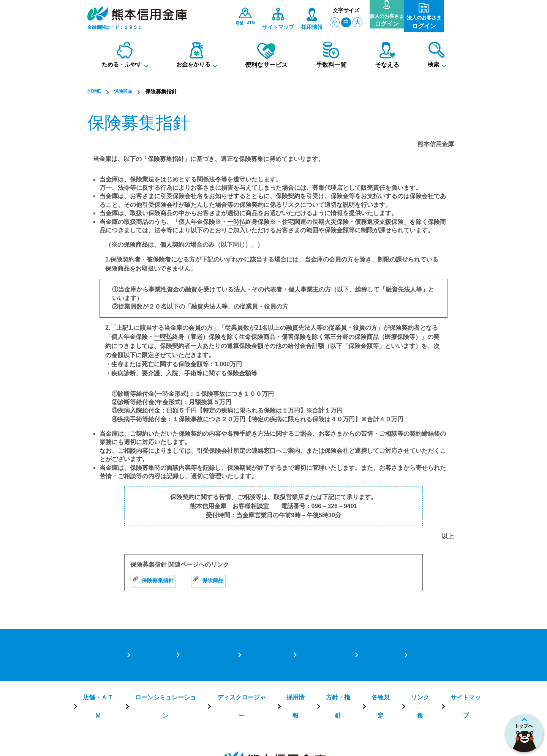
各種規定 (370, 664)
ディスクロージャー (242, 664)
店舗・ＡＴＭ (114, 664)
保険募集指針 (156, 580)
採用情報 (292, 664)
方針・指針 (331, 664)
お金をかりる (261, 641)
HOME (95, 91)
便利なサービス (320, 641)
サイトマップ (449, 664)
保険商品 (127, 91)
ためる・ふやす (203, 641)
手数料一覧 (375, 641)
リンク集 (407, 664)
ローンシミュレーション (174, 664)
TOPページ (148, 641)
